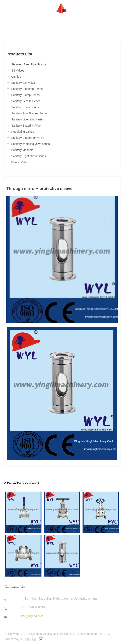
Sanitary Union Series (25, 107)
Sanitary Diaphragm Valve (28, 138)
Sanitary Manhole (22, 150)
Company (82, 18)
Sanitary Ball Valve (23, 83)
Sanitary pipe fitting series (27, 119)
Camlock (17, 77)
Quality (100, 18)
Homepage (15, 18)
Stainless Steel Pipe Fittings (29, 64)
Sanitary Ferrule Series (26, 101)
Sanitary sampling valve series (30, 144)
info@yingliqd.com (31, 616)
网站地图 (31, 639)
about (33, 18)
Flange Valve (19, 162)
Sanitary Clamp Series (25, 95)
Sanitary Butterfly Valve (26, 126)
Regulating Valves (23, 132)
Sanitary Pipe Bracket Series (29, 113)
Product (63, 18)
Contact (13, 28)
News (47, 18)
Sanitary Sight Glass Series (28, 156)
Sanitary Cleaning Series (27, 89)
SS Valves (18, 71)
